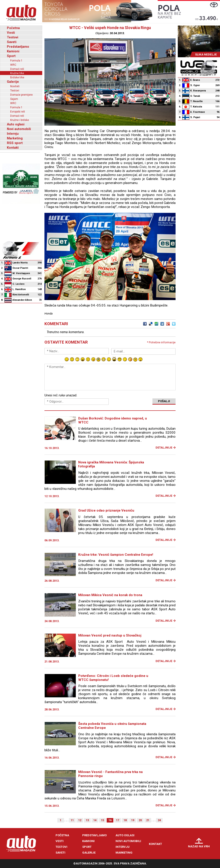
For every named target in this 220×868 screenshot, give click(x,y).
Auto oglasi (16, 124)
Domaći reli (17, 69)
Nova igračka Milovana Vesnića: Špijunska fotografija (111, 464)
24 (159, 820)
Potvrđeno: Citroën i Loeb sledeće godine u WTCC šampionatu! (113, 678)
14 (95, 820)
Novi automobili (19, 129)
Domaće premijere (21, 95)
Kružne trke (17, 73)
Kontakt (13, 148)
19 (133, 820)
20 (140, 820)
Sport (11, 56)
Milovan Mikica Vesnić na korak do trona (110, 595)
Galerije (13, 82)
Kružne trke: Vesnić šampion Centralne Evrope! (116, 555)
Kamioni (13, 51)
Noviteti (15, 86)
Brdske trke (17, 77)
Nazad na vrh (199, 846)
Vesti (11, 33)
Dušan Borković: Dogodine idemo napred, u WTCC (113, 420)
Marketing (15, 138)
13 (87, 820)
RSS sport (15, 143)
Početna (13, 28)
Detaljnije (164, 448)
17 (118, 820)
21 (148, 820)
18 (125, 820)
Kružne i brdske (20, 120)
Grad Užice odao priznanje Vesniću (106, 510)
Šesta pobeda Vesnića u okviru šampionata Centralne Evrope (112, 726)
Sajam (14, 99)
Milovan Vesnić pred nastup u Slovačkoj (110, 635)
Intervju (13, 134)
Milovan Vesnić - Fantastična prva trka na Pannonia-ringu (110, 774)
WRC (13, 65)
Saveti (12, 42)
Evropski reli (18, 112)
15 (102, 820)
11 (72, 820)
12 (80, 820)
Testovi (13, 37)
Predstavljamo (18, 47)
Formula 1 (16, 61)
